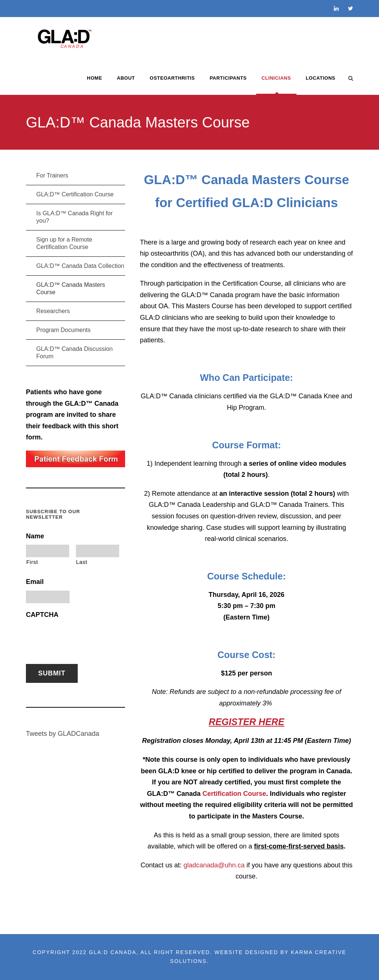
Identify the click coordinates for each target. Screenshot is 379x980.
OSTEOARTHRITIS (172, 78)
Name (35, 536)
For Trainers (52, 175)
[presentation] (82, 638)
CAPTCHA (42, 615)
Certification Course (234, 794)
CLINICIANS (276, 78)
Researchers (53, 311)
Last (82, 562)
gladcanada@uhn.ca (214, 865)
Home (95, 78)
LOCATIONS (321, 78)
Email (35, 582)
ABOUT (126, 78)
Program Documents (63, 330)
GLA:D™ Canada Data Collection (80, 266)
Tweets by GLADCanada (63, 734)
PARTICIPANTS (228, 78)
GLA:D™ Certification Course (75, 194)
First (32, 562)
